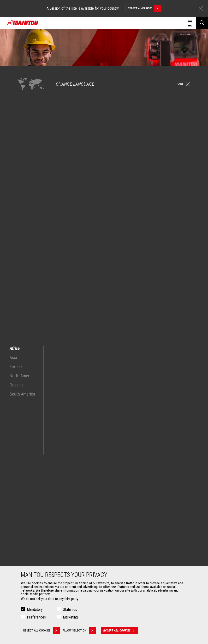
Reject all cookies (42, 631)
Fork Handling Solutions (34, 562)
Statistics (70, 609)
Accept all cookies (124, 631)
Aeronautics (26, 521)
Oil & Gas (24, 515)
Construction (27, 503)
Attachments (25, 542)
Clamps (23, 556)
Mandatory (35, 609)
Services (114, 542)
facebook (159, 466)
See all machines (25, 433)
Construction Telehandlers (128, 498)
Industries (25, 509)
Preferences (36, 617)
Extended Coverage (124, 556)
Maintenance (119, 562)
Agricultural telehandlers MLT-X (131, 509)
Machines (115, 489)
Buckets (23, 550)
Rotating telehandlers (125, 515)
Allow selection (83, 631)
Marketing (70, 617)
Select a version (145, 8)
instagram (169, 466)
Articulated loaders (124, 521)
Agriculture (25, 498)
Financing (117, 550)
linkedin (180, 466)
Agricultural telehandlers (127, 503)
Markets (21, 489)
